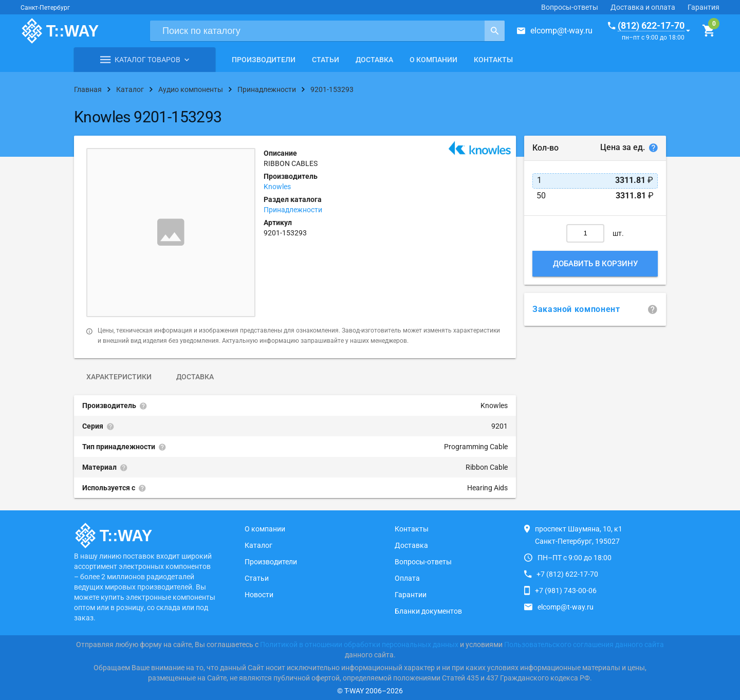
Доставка (374, 60)
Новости (259, 595)
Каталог (258, 545)
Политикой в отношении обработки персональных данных (359, 644)
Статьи (326, 60)
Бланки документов (428, 611)
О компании (433, 60)
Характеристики (119, 377)
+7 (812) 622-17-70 (567, 574)
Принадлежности (293, 210)
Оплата (407, 578)
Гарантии (411, 595)
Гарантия (704, 7)
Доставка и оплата (643, 7)
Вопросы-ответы (570, 7)
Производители (264, 60)
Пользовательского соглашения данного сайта (584, 644)
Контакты (493, 60)
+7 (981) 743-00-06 (566, 591)
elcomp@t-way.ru (561, 31)
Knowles (277, 187)
